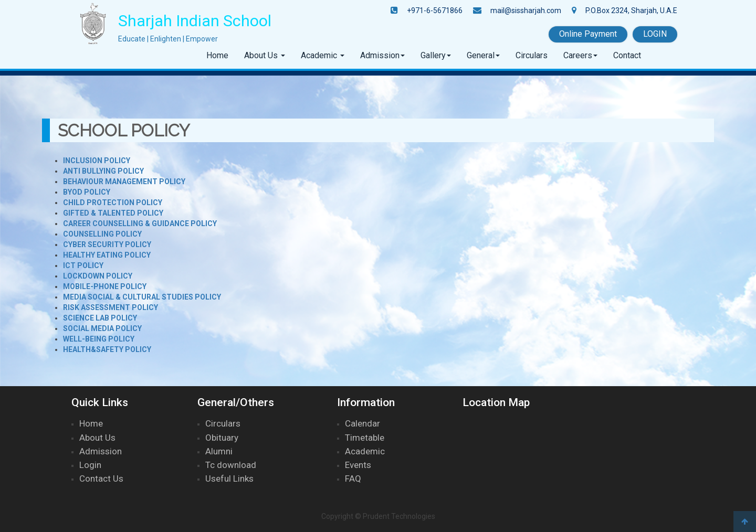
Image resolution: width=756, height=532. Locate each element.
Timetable (365, 438)
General (481, 55)
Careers (578, 55)
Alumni (219, 451)
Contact (627, 55)
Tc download (231, 465)
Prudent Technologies (399, 516)
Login (90, 465)
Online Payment (588, 34)
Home (217, 55)
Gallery (433, 55)
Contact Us (101, 478)
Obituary (222, 438)
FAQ (353, 478)
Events (358, 465)
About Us (262, 55)
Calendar (363, 423)
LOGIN (655, 34)
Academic (320, 55)
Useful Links (229, 478)
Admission (380, 55)
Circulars (532, 55)
